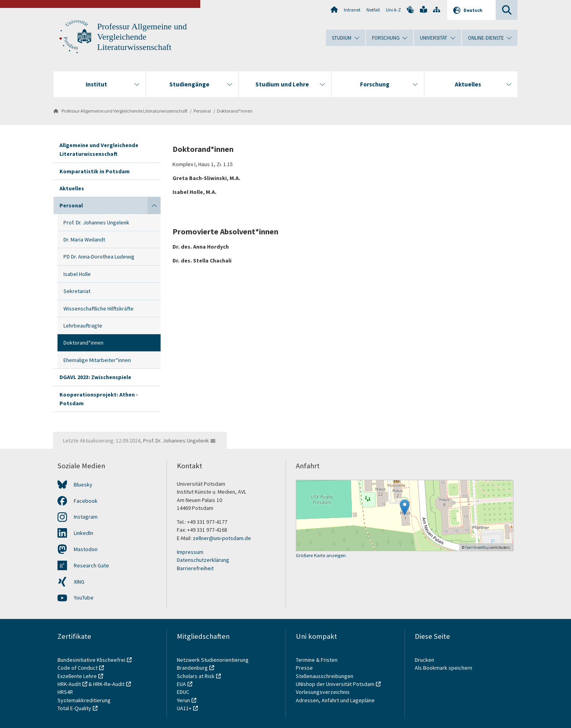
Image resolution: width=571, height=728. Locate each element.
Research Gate (91, 565)
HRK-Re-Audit (109, 684)
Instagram (86, 517)
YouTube (84, 598)
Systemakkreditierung (84, 700)
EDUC (183, 692)
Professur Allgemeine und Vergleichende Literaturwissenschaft (142, 37)
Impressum (190, 552)
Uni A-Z (393, 10)
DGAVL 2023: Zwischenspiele (95, 377)
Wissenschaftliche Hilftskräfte (99, 308)
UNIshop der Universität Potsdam (335, 684)
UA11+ (184, 708)
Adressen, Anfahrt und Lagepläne (335, 700)
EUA (181, 684)
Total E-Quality (74, 708)
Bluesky (83, 485)
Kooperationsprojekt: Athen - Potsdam (99, 399)
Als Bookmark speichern (444, 668)
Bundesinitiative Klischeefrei (91, 660)
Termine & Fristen (317, 660)
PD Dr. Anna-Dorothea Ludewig (99, 257)
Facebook (86, 501)
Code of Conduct (78, 668)
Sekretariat (77, 291)
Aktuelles (72, 188)
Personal (202, 111)
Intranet (352, 10)
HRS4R (65, 692)
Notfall (373, 10)
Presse (305, 668)
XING (79, 582)
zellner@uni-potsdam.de (222, 538)
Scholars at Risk (196, 676)
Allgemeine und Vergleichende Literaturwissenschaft (99, 149)
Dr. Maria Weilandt (84, 239)
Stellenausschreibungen (325, 676)
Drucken (424, 660)
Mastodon (86, 549)
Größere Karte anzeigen (321, 556)
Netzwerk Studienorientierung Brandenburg (213, 664)
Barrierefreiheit (195, 568)
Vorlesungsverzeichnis (323, 692)
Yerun (183, 700)
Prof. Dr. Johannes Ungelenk (96, 222)
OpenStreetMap (477, 547)
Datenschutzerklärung (203, 560)
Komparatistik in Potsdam (95, 171)
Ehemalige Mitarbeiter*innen (97, 360)
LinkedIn (83, 533)
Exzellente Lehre (77, 676)
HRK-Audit (69, 684)
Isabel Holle (77, 274)
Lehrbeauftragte (83, 326)
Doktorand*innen (235, 111)
